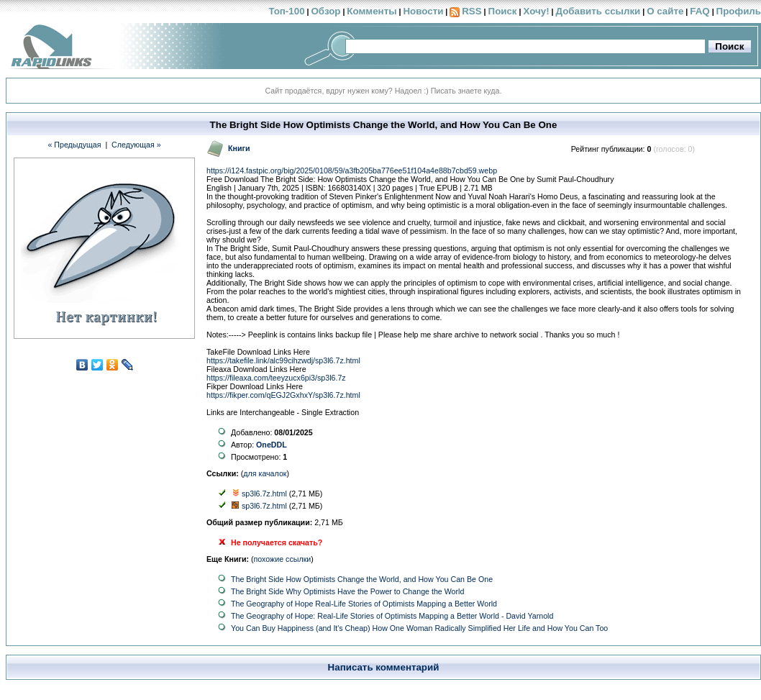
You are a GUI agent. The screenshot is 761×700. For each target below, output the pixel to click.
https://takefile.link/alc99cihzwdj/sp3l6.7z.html (283, 360)
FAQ (700, 11)
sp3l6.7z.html (264, 494)
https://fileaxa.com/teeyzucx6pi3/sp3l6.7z (276, 378)
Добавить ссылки (598, 11)
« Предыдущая (74, 145)
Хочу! (536, 11)
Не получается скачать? (277, 542)
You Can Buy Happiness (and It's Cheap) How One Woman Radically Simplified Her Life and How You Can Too (419, 628)
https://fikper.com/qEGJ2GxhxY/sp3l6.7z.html (283, 395)
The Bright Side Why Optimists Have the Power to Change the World (347, 591)
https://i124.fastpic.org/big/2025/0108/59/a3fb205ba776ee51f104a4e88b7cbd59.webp (352, 171)
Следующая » (136, 145)
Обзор (325, 11)
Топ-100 (286, 11)
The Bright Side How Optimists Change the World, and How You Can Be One (362, 579)
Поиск (503, 11)
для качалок (265, 473)
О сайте (665, 11)
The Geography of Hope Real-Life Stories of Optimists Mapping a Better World (364, 604)
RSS (471, 11)
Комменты (372, 11)
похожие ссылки (283, 559)
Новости (423, 11)
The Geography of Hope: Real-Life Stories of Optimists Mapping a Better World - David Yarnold (392, 616)
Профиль (739, 11)
